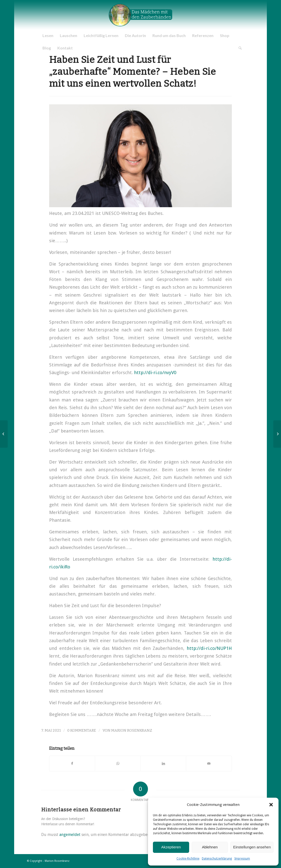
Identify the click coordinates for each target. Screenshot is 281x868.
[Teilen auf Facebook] (72, 764)
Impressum (242, 859)
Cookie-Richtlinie (188, 859)
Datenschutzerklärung (217, 859)
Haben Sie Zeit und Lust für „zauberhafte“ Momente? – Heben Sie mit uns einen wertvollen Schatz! (133, 72)
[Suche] (239, 48)
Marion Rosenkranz (132, 730)
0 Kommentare (82, 730)
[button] (271, 805)
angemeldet (70, 835)
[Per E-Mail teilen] (209, 764)
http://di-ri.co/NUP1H (209, 648)
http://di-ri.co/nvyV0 (155, 373)
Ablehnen (210, 847)
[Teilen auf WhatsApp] (118, 764)
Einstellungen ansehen (252, 847)
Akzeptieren (171, 847)
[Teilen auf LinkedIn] (163, 764)
